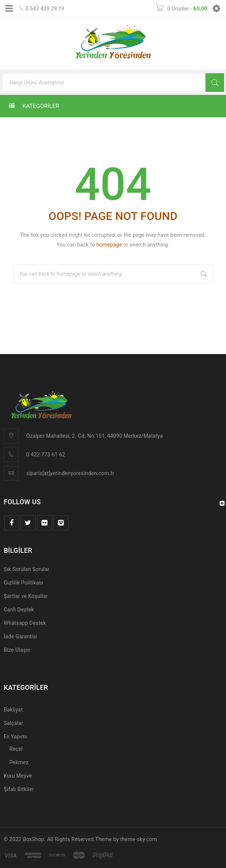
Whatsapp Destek (25, 623)
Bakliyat (13, 710)
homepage (109, 245)
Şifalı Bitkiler (19, 789)
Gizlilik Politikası (24, 583)
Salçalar (13, 723)
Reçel (16, 749)
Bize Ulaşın (17, 650)
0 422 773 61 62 (46, 455)
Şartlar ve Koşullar (26, 596)
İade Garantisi (20, 636)
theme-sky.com (138, 839)
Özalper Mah (41, 436)
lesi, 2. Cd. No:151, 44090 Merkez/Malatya (112, 436)
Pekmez (19, 762)
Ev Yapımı (16, 737)
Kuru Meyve (18, 776)
